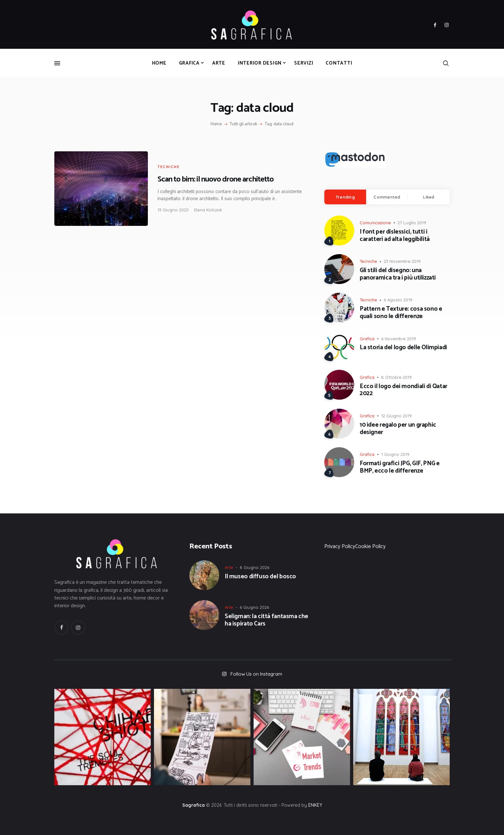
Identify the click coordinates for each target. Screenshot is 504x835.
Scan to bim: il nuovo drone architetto (216, 179)
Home (216, 124)
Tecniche (169, 167)
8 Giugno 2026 (255, 567)
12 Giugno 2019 (396, 416)
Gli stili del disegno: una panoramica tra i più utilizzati (398, 274)
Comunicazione (375, 223)
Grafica (367, 339)
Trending (345, 197)
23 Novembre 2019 (402, 261)
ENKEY (315, 805)
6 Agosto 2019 (398, 300)
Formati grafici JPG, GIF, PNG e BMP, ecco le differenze (400, 467)
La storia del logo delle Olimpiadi (403, 348)
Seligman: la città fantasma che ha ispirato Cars (266, 620)
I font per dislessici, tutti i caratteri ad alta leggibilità (395, 236)
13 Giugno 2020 (173, 210)
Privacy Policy (340, 546)
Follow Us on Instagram (256, 674)
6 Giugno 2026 (254, 607)
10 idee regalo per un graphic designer (398, 429)
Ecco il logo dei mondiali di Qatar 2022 (404, 390)
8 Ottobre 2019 (396, 377)
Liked (429, 197)
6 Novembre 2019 (399, 339)
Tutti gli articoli (243, 124)
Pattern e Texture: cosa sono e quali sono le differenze (401, 313)
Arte (229, 567)
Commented (387, 197)
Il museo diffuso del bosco (260, 577)
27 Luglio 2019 (412, 223)
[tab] (345, 197)
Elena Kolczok (208, 210)
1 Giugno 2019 (395, 454)
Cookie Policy (370, 546)
